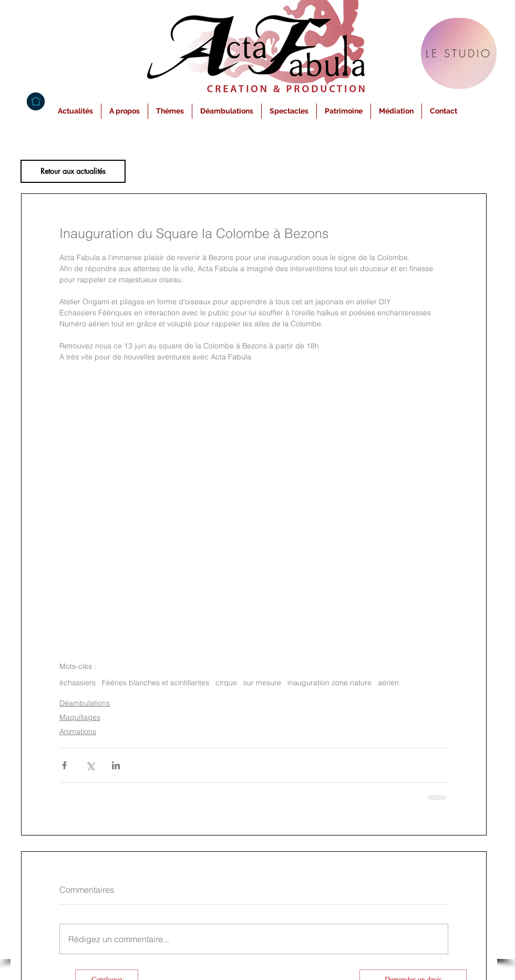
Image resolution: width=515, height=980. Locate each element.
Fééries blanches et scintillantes (156, 683)
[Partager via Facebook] (64, 765)
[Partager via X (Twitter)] (90, 765)
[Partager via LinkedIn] (116, 765)
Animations (78, 731)
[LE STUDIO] (459, 53)
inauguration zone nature (329, 683)
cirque (226, 683)
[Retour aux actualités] (73, 171)
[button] (125, 111)
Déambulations (85, 703)
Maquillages (80, 717)
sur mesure (262, 683)
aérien (388, 683)
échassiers (78, 683)
